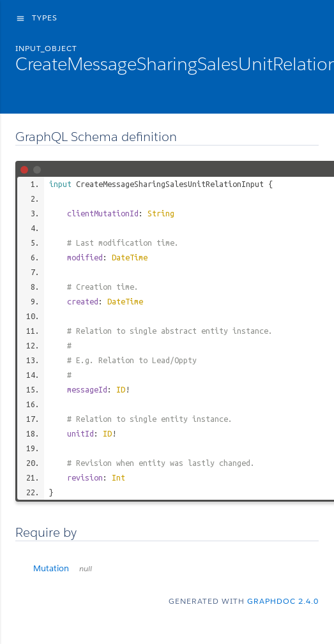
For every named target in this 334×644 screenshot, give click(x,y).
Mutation (63, 568)
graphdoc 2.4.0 (283, 601)
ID (121, 389)
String (161, 213)
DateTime (130, 257)
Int (118, 477)
